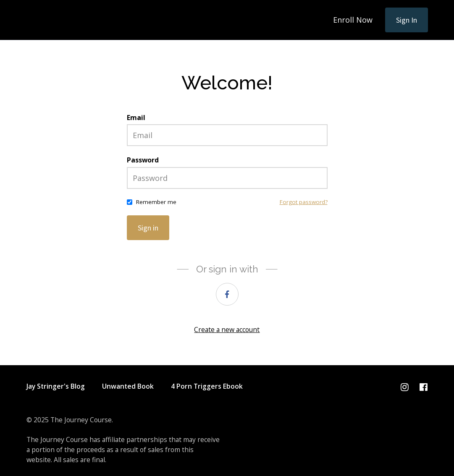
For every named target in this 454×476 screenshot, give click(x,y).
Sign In (407, 20)
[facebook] (227, 294)
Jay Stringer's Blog (56, 386)
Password (143, 160)
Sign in (148, 228)
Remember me (156, 202)
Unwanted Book (128, 386)
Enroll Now (353, 20)
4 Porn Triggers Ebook (207, 386)
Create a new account (227, 330)
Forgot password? (304, 202)
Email (136, 118)
